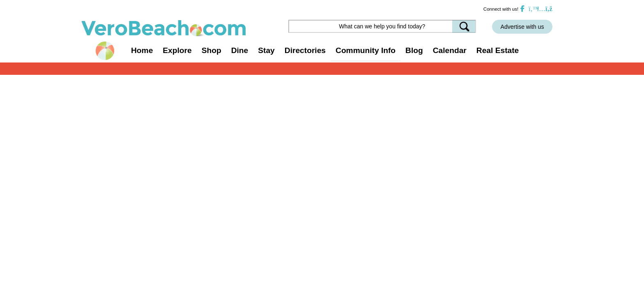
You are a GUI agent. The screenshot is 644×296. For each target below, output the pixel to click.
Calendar (450, 50)
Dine (240, 50)
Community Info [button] (366, 50)
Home (142, 50)
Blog (414, 50)
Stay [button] (266, 50)
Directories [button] (305, 50)
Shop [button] (212, 50)
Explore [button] (177, 50)
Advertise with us (522, 27)
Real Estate (498, 50)
